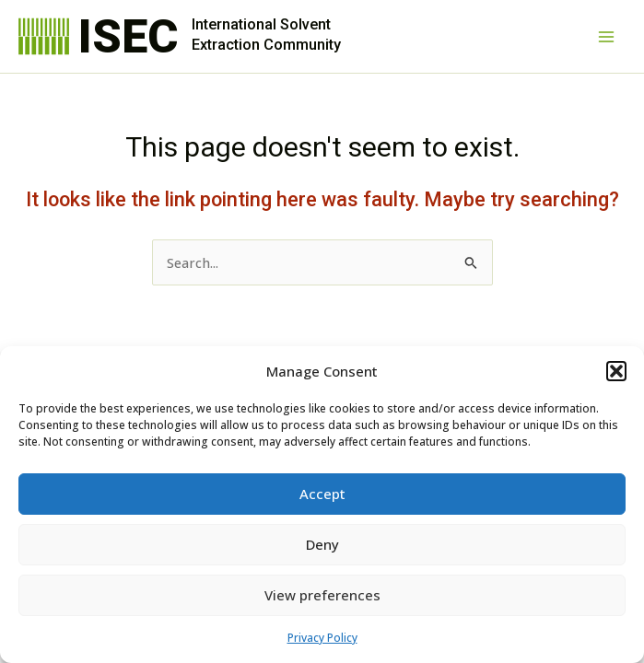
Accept (322, 494)
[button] (616, 371)
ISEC (128, 36)
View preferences (322, 595)
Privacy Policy (322, 638)
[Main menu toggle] (606, 37)
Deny (322, 544)
